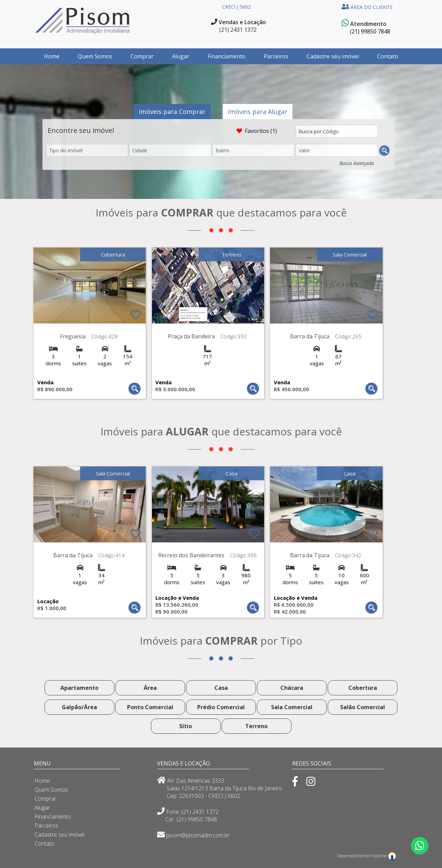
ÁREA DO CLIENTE (367, 7)
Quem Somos (95, 56)
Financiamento (227, 56)
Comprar (142, 56)
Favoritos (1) (257, 131)
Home (52, 56)
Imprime (383, 856)
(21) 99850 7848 (370, 31)
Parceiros (276, 56)
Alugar (181, 56)
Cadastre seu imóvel (333, 56)
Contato (388, 56)
